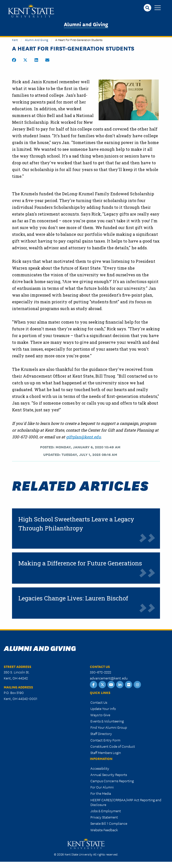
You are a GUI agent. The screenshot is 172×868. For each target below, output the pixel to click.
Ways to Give (100, 715)
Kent (15, 40)
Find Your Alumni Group (109, 727)
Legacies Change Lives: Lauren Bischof (73, 598)
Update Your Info (103, 708)
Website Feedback (104, 830)
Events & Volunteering (107, 721)
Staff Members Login (106, 752)
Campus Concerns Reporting (112, 781)
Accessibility (100, 768)
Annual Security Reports (109, 774)
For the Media (101, 793)
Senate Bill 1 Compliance (109, 823)
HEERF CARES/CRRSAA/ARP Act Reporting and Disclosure (126, 802)
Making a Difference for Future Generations (80, 563)
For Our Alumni (102, 787)
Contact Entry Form (105, 740)
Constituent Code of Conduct (113, 746)
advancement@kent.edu (109, 678)
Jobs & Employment (106, 811)
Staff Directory (101, 733)
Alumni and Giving (86, 24)
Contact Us (99, 702)
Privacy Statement (104, 817)
